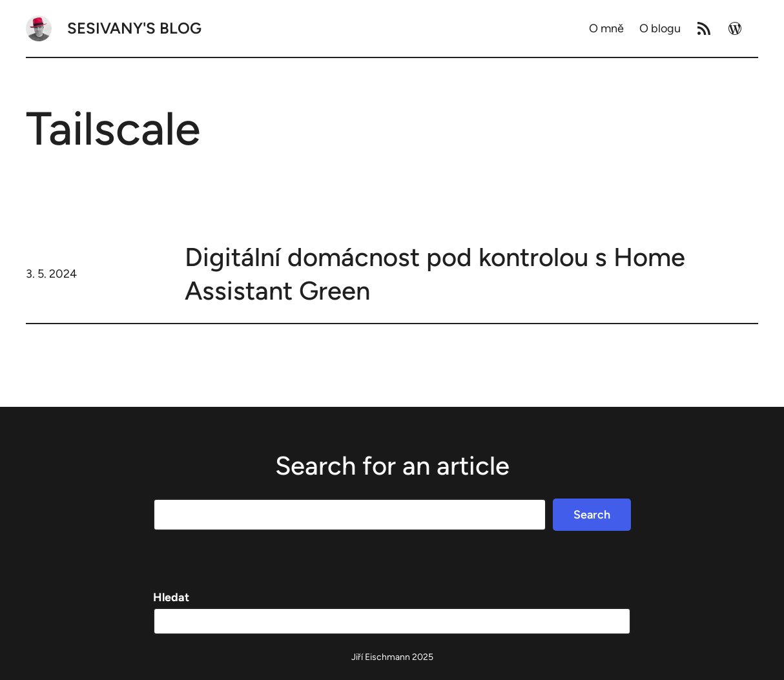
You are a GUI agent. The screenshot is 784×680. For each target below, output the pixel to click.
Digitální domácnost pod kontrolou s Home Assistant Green (435, 274)
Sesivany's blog (134, 28)
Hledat (171, 597)
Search (592, 515)
